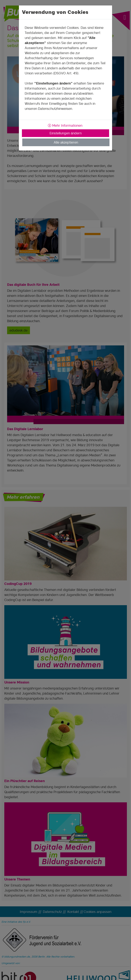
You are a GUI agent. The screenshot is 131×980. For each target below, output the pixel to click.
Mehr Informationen (65, 125)
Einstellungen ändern (66, 133)
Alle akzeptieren (66, 142)
